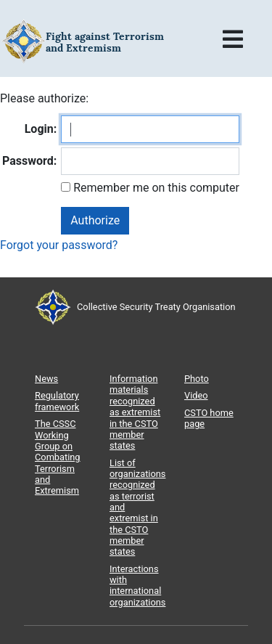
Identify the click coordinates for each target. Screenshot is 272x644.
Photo (197, 379)
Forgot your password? (59, 245)
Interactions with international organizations (137, 586)
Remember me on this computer (155, 188)
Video (196, 395)
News (46, 379)
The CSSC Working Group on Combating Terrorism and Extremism (58, 457)
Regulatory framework (57, 401)
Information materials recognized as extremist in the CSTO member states (135, 412)
